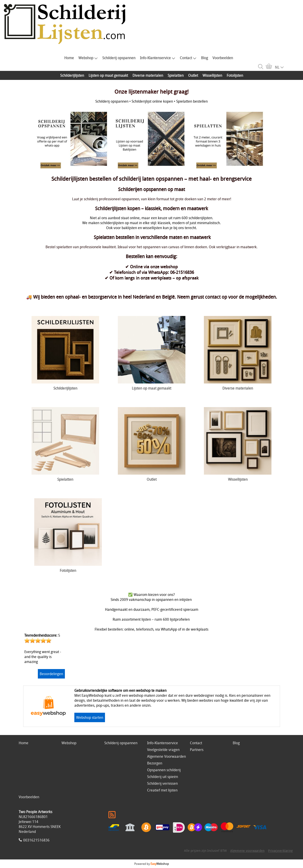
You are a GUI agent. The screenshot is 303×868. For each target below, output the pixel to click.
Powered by (152, 864)
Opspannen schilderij (164, 770)
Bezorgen (155, 763)
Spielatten (176, 75)
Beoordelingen (51, 674)
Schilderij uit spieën (163, 777)
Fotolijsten (235, 75)
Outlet (193, 75)
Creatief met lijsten (162, 790)
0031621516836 (36, 840)
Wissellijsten (212, 75)
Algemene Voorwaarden (166, 756)
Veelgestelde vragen (163, 750)
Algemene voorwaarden (247, 851)
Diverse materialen (148, 75)
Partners (197, 750)
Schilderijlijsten (72, 75)
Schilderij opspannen (119, 58)
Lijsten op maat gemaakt (108, 75)
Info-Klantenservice (158, 58)
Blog (204, 58)
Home (69, 58)
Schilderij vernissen (162, 783)
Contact (188, 58)
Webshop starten (90, 717)
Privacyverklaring (280, 851)
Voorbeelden (223, 58)
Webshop (88, 58)
